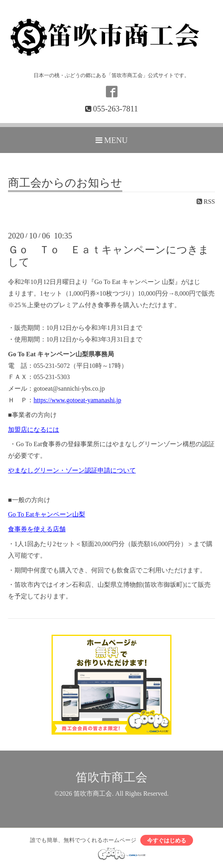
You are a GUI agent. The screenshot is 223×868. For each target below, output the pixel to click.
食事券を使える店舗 (37, 529)
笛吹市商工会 (111, 777)
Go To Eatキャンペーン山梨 (47, 514)
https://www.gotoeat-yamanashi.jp (77, 400)
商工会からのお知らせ (65, 183)
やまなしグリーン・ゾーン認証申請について (72, 470)
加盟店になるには (34, 430)
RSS (206, 202)
